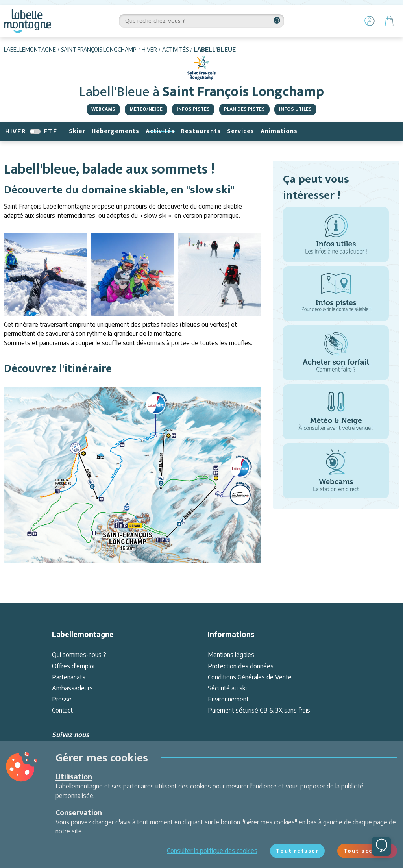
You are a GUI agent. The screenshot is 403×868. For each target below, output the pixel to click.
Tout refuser (297, 851)
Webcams (103, 109)
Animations (279, 131)
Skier (77, 131)
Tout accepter (367, 851)
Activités (175, 49)
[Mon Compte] (370, 21)
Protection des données (241, 666)
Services (241, 131)
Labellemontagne (30, 49)
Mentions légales (231, 655)
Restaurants (201, 131)
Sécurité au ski (227, 688)
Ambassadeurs (72, 688)
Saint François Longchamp (99, 49)
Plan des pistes (244, 109)
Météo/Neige (146, 109)
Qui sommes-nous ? (79, 655)
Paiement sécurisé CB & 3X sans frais (259, 710)
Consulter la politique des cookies (212, 851)
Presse (62, 699)
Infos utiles (295, 109)
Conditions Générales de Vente (250, 677)
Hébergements (116, 131)
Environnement (228, 699)
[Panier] (389, 21)
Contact (62, 710)
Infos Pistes (193, 109)
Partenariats (69, 677)
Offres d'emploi (73, 666)
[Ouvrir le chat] (381, 846)
